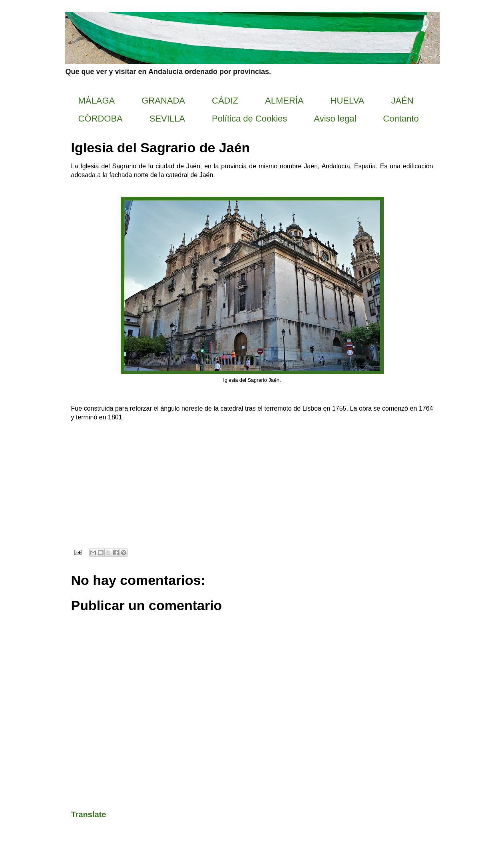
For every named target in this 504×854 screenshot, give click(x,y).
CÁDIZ (225, 101)
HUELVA (348, 101)
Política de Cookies (249, 119)
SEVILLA (167, 119)
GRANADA (163, 101)
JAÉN (402, 101)
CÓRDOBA (101, 119)
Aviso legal (335, 119)
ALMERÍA (284, 101)
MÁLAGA (97, 101)
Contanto (401, 119)
